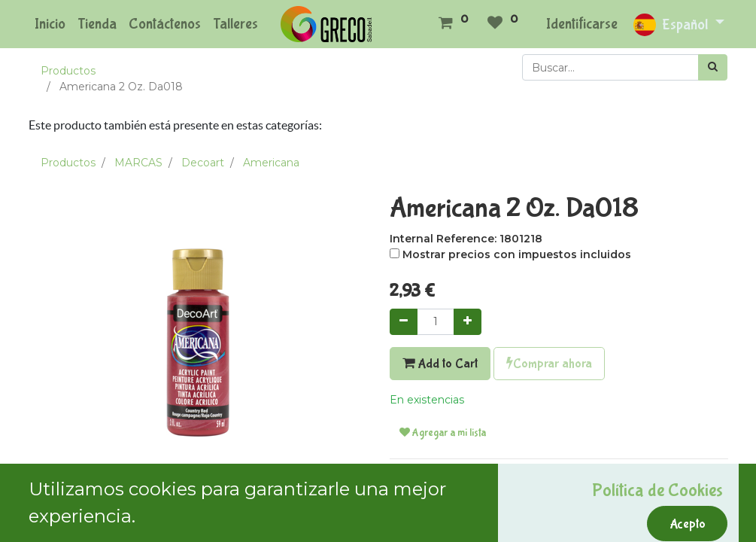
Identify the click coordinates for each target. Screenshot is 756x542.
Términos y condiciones (451, 479)
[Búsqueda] (713, 67)
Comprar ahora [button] (549, 364)
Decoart (203, 163)
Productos (68, 71)
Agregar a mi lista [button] (443, 433)
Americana (271, 163)
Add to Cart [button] (440, 364)
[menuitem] (50, 24)
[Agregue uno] (468, 322)
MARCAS (138, 163)
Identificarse (582, 24)
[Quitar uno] (404, 322)
